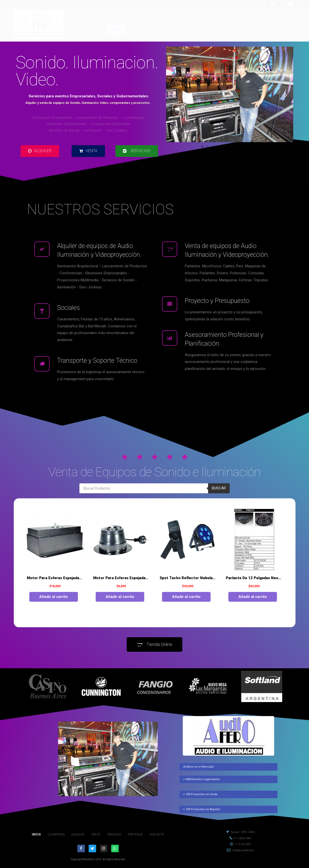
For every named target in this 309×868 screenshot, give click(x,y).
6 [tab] (227, 146)
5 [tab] (222, 146)
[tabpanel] (230, 94)
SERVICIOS (212, 29)
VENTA (190, 29)
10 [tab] (247, 146)
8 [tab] (237, 146)
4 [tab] (217, 146)
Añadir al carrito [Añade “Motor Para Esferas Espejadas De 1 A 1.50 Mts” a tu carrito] (54, 597)
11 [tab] (252, 146)
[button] (40, 151)
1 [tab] (202, 146)
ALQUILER (168, 29)
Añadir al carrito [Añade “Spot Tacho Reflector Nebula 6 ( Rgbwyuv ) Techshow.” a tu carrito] (186, 597)
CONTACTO (267, 29)
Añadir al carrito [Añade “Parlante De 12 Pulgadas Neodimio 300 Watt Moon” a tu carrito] (253, 597)
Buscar (219, 488)
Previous (174, 95)
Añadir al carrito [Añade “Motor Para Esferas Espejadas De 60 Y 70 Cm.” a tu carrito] (120, 597)
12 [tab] (257, 146)
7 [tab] (232, 146)
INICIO (116, 29)
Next (286, 95)
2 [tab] (207, 146)
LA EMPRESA (140, 29)
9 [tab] (242, 146)
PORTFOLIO (239, 29)
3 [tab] (212, 146)
